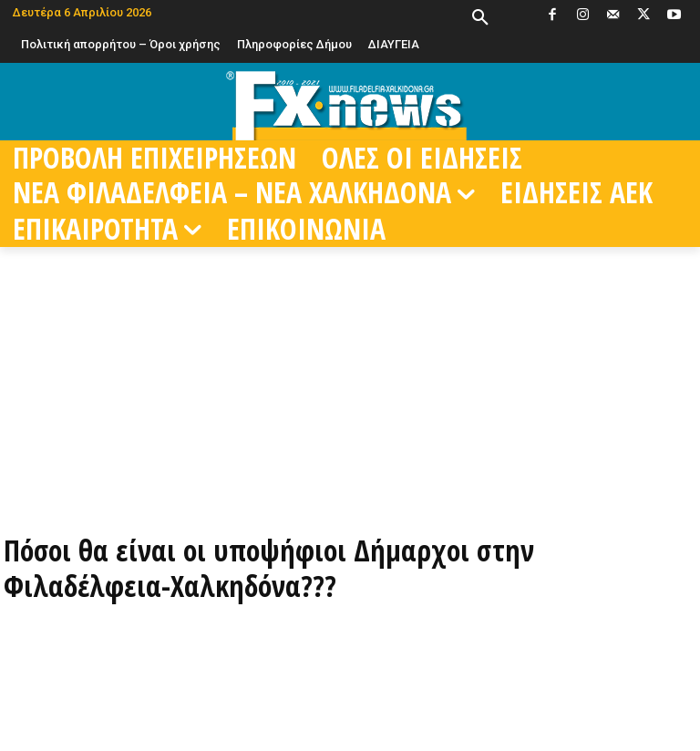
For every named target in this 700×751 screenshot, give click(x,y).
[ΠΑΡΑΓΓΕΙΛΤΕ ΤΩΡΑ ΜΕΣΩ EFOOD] (350, 483)
